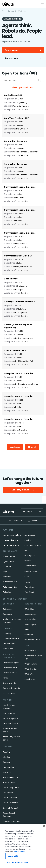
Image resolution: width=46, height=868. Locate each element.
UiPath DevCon (31, 669)
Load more (15, 447)
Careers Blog (8, 767)
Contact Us (16, 520)
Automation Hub (10, 582)
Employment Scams (12, 821)
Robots (27, 577)
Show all (32, 447)
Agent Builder (9, 561)
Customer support (11, 545)
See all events (30, 679)
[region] (23, 846)
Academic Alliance (11, 638)
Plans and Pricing (11, 540)
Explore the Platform (12, 535)
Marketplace (30, 556)
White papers (30, 624)
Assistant (7, 577)
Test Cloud (29, 592)
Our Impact (8, 793)
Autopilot (7, 592)
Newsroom (7, 772)
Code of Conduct (10, 808)
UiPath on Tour (31, 664)
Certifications (9, 644)
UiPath (29, 674)
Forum (6, 678)
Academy (7, 633)
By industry (8, 609)
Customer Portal (10, 668)
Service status (9, 693)
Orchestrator (30, 566)
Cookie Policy (19, 852)
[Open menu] (43, 4)
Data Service (30, 535)
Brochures (29, 635)
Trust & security (10, 783)
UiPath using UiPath (11, 788)
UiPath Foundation (11, 803)
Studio (27, 582)
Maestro (28, 561)
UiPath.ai (7, 757)
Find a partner (9, 713)
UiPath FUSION (30, 651)
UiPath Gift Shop (10, 798)
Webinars (29, 629)
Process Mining (31, 572)
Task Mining (30, 587)
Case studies (30, 619)
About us (7, 752)
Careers (6, 762)
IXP (26, 550)
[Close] (44, 826)
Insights (28, 540)
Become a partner (11, 718)
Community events (11, 688)
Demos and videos (33, 640)
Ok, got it (13, 856)
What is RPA (8, 649)
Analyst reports (31, 614)
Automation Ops (10, 587)
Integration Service (33, 545)
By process (8, 614)
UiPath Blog (29, 609)
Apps (5, 572)
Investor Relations (10, 777)
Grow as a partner (11, 724)
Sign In (32, 520)
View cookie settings (17, 862)
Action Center (9, 556)
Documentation (10, 673)
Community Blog (10, 683)
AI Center (7, 567)
